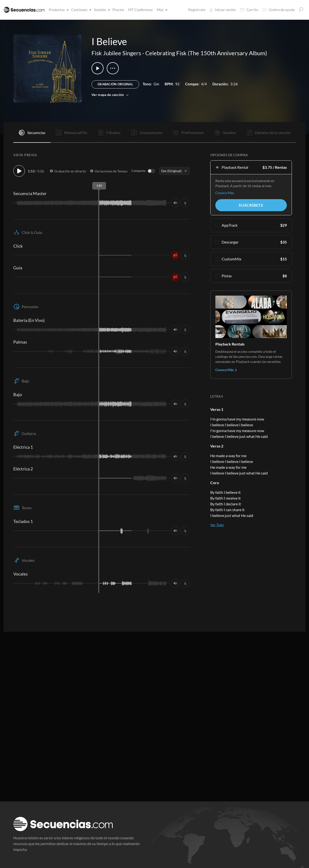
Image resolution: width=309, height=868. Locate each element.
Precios (118, 10)
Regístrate (197, 10)
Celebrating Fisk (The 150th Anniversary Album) (206, 53)
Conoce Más (225, 193)
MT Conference (140, 10)
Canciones (80, 10)
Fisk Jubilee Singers (116, 53)
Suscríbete (251, 205)
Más (161, 10)
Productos (58, 10)
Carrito (249, 10)
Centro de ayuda (278, 10)
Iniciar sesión (223, 10)
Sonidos (101, 10)
